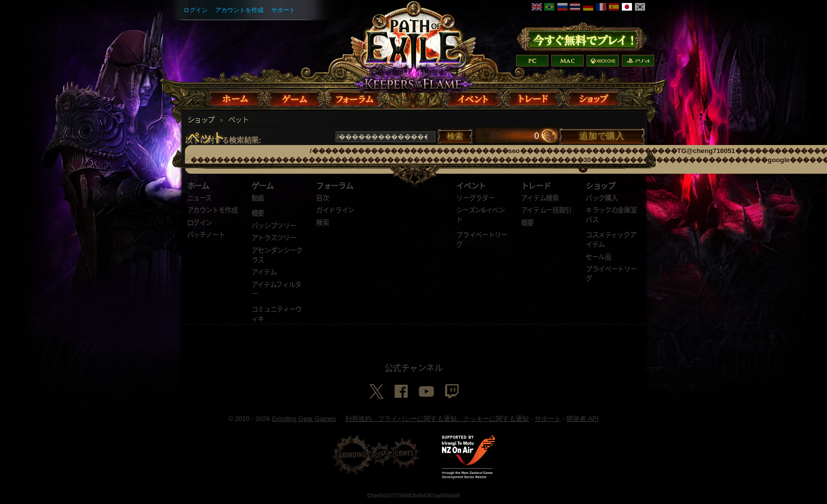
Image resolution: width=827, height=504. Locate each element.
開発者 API (583, 419)
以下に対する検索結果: (223, 140)
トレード (536, 185)
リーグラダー (475, 197)
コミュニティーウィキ (277, 313)
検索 (322, 222)
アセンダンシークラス (277, 255)
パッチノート (206, 234)
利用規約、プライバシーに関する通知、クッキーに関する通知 (437, 419)
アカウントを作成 (239, 10)
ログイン (196, 10)
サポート (283, 10)
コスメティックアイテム (611, 239)
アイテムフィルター (276, 289)
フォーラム (334, 185)
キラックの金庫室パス (611, 214)
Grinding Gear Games (304, 419)
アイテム (264, 271)
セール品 (598, 256)
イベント (471, 185)
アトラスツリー (274, 237)
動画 (258, 197)
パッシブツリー (274, 225)
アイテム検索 (540, 197)
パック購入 (601, 197)
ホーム (198, 185)
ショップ (201, 119)
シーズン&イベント (480, 214)
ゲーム (263, 185)
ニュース (200, 197)
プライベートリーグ (482, 239)
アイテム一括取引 (546, 209)
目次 (322, 197)
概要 (258, 212)
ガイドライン (335, 209)
